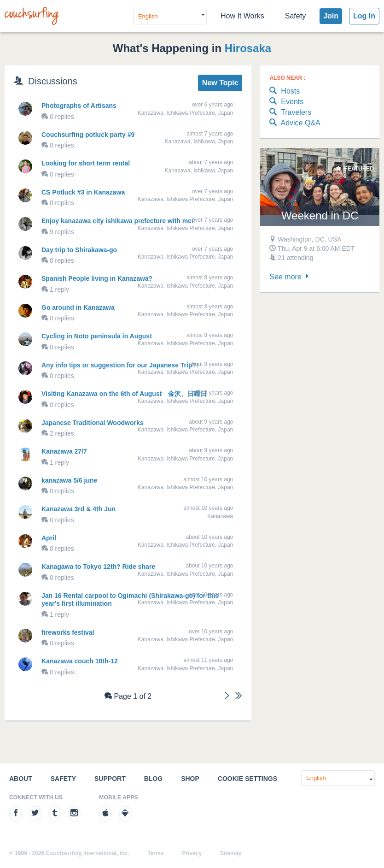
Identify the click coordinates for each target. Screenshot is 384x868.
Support (110, 779)
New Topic (220, 83)
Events (286, 102)
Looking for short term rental (86, 163)
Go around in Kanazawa (78, 307)
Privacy (192, 853)
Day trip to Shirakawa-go (79, 250)
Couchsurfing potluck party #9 (88, 135)
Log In (364, 16)
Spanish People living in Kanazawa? (97, 278)
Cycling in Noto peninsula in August (97, 336)
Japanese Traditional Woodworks (92, 423)
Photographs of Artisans (79, 106)
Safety (295, 16)
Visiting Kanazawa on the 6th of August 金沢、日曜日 (124, 394)
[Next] (227, 697)
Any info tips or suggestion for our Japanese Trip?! (120, 365)
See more (290, 277)
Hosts (285, 92)
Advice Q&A (295, 123)
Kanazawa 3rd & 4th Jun (79, 509)
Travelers (290, 113)
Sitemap (231, 853)
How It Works (242, 16)
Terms (155, 853)
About (21, 779)
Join (331, 16)
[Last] (239, 697)
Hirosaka (248, 48)
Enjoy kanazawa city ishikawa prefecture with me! (118, 221)
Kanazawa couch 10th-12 (80, 661)
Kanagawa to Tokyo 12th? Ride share (98, 567)
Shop (190, 779)
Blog (153, 779)
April (49, 538)
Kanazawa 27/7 (64, 451)
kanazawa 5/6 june (69, 480)
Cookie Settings (247, 779)
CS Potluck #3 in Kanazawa (83, 192)
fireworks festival (68, 632)
